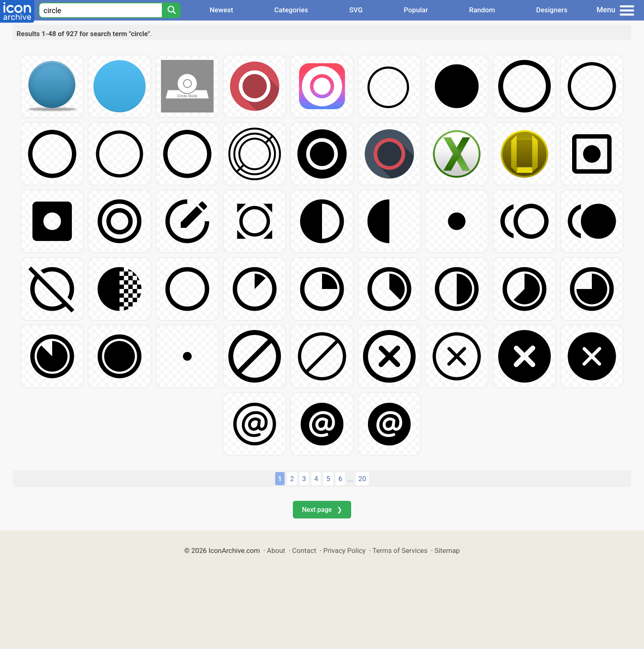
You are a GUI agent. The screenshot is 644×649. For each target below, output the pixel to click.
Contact (304, 550)
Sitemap (447, 550)
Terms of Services (400, 550)
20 (362, 479)
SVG (356, 10)
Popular (416, 10)
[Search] (171, 10)
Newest (221, 10)
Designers (552, 10)
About (276, 550)
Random (482, 10)
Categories (291, 10)
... (350, 479)
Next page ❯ (322, 510)
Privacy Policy (344, 550)
